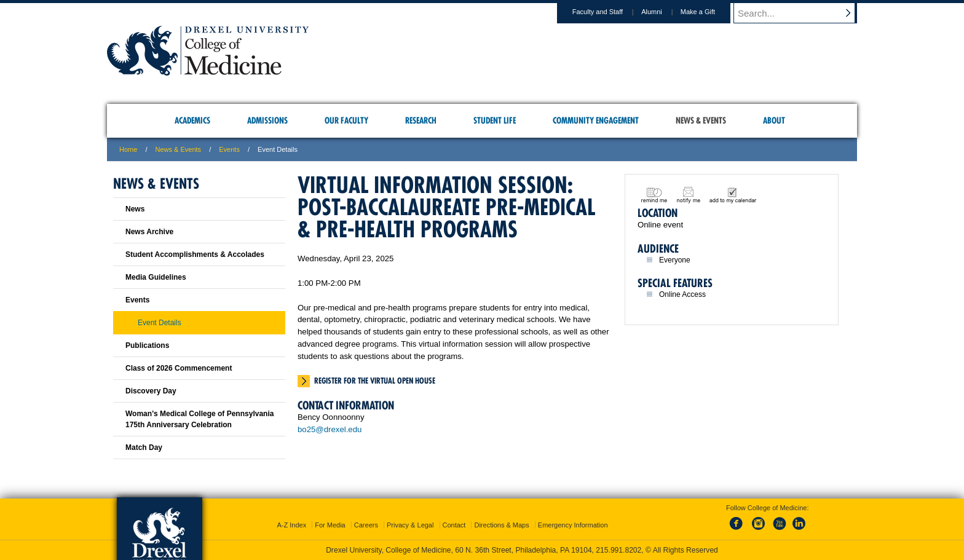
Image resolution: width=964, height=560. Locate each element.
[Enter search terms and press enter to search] (801, 13)
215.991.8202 (618, 550)
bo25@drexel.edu (330, 429)
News (135, 209)
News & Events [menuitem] (701, 120)
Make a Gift (709, 12)
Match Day (144, 448)
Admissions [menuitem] (267, 120)
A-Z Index (291, 525)
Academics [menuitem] (192, 120)
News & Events (179, 149)
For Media (330, 525)
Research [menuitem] (421, 120)
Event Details (160, 323)
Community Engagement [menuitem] (596, 120)
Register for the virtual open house (375, 381)
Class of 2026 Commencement (179, 368)
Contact (454, 525)
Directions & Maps (501, 525)
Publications (147, 345)
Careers (366, 525)
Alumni (663, 12)
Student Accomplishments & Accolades (195, 254)
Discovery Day (151, 391)
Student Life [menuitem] (495, 120)
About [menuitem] (774, 120)
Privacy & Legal (410, 525)
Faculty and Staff (609, 12)
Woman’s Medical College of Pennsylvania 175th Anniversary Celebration (200, 419)
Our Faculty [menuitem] (346, 120)
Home (128, 149)
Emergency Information (573, 525)
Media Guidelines (156, 277)
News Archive (149, 232)
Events (229, 149)
